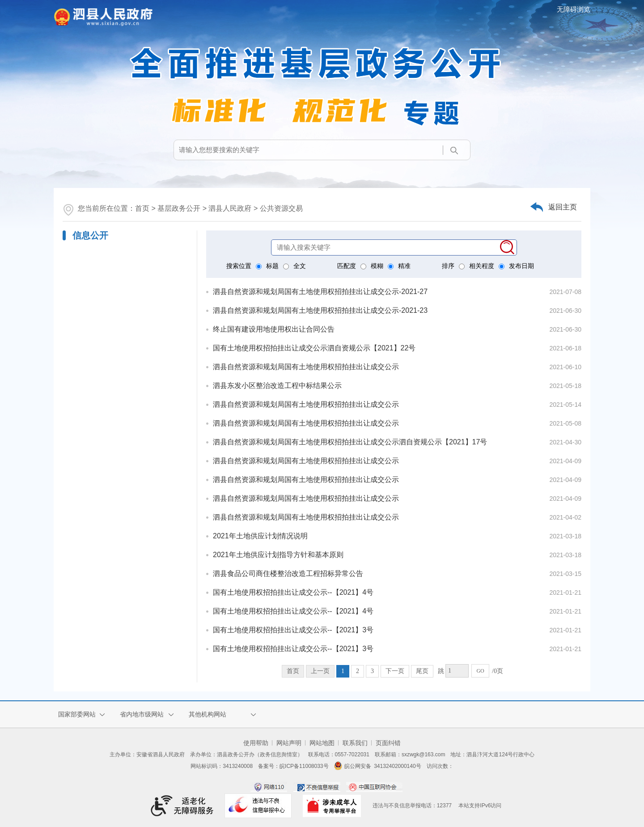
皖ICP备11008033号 (304, 766)
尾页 (422, 671)
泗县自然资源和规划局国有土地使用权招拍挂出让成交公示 (306, 367)
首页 (142, 208)
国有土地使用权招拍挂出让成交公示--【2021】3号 (293, 630)
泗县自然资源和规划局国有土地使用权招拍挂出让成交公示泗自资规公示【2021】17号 (350, 442)
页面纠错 (388, 743)
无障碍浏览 (574, 9)
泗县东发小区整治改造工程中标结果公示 (277, 386)
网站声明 (289, 743)
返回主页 (563, 207)
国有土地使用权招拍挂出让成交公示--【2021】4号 (293, 592)
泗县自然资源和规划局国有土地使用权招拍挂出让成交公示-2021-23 (320, 310)
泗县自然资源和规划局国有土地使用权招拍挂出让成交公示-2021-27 (320, 292)
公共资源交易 (281, 208)
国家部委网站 (77, 714)
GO (480, 671)
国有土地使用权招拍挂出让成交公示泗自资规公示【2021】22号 (314, 348)
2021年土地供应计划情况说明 (260, 536)
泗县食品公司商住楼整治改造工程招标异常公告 (288, 573)
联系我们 (355, 743)
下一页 (395, 671)
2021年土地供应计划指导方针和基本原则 (278, 555)
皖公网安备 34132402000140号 (378, 766)
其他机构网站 (208, 714)
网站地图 (322, 743)
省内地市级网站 (142, 714)
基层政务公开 (179, 208)
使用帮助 (256, 743)
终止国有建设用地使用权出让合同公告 (274, 329)
